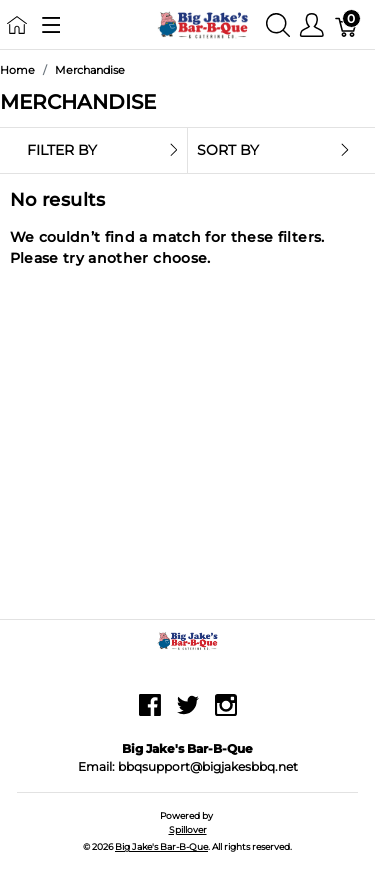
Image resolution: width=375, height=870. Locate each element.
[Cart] (347, 24)
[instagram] (226, 712)
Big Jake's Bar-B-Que (161, 846)
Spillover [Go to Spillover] (188, 829)
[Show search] (278, 24)
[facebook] (150, 712)
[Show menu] (51, 25)
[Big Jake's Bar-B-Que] (204, 23)
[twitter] (188, 712)
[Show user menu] (312, 24)
